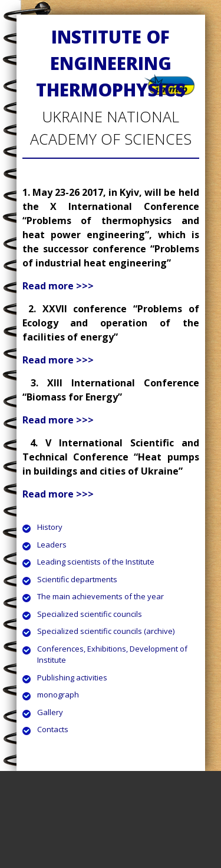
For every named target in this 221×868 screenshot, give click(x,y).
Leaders (52, 545)
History (50, 527)
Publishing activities (72, 677)
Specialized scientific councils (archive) (106, 631)
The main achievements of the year (100, 596)
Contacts (53, 729)
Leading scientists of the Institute (96, 562)
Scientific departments (77, 579)
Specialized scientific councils (90, 614)
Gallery (50, 712)
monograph (58, 695)
